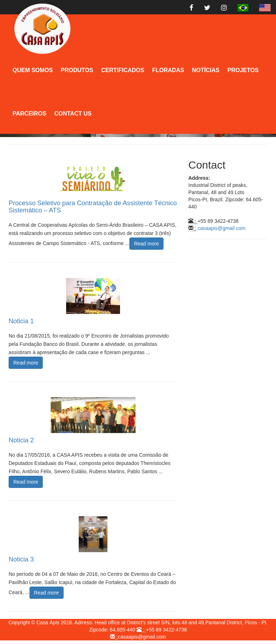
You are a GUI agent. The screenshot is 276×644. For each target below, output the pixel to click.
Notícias (206, 70)
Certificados (123, 70)
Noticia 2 (21, 440)
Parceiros (29, 114)
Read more (146, 244)
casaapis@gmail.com (222, 228)
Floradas (168, 70)
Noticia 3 (21, 559)
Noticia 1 (21, 321)
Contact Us (73, 114)
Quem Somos (33, 70)
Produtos (77, 70)
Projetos (243, 70)
